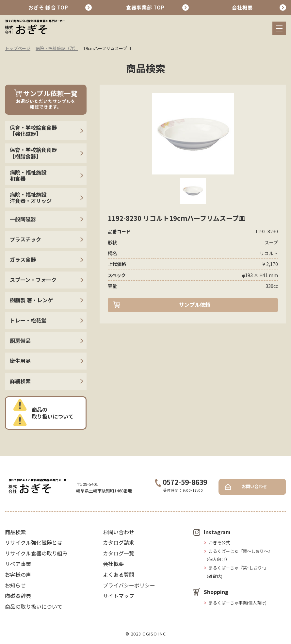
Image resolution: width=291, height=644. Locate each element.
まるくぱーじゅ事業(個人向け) (238, 603)
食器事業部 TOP (145, 7)
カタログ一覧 (119, 553)
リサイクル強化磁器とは (34, 542)
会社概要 (242, 7)
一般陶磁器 (23, 219)
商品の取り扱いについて (53, 413)
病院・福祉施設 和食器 (28, 175)
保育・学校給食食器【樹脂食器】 (33, 153)
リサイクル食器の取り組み (36, 553)
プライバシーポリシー (129, 585)
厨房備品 (20, 340)
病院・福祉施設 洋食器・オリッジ (31, 198)
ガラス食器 (23, 259)
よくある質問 (119, 574)
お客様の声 (18, 574)
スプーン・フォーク (33, 280)
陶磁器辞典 (18, 596)
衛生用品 (20, 361)
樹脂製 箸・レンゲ (31, 300)
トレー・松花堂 (28, 320)
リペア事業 (18, 564)
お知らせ (15, 585)
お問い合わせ (254, 486)
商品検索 (15, 532)
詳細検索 (20, 381)
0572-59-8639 (181, 482)
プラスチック (25, 239)
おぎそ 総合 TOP (48, 7)
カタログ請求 (119, 542)
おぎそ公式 (219, 543)
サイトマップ (119, 596)
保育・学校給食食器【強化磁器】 (33, 131)
